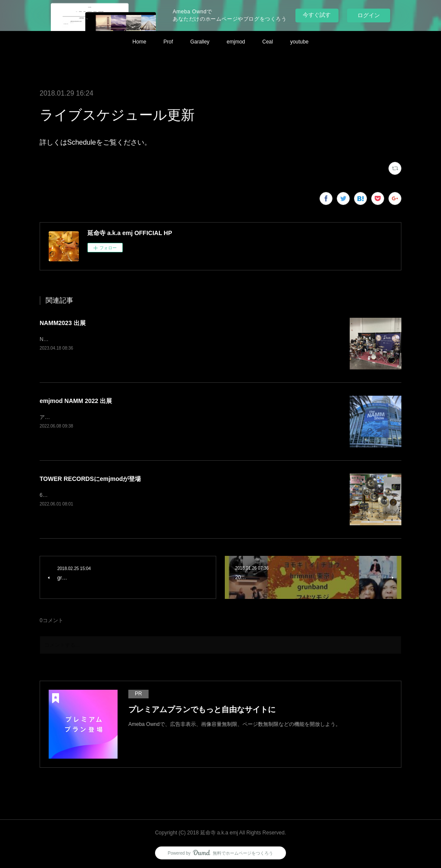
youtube (300, 42)
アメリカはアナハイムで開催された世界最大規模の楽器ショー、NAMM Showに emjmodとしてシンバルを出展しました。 (181, 417)
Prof (168, 42)
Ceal (268, 42)
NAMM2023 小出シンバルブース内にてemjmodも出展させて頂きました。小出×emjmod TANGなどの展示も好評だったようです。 (190, 339)
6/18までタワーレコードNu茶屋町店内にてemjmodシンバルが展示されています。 (135, 495)
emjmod (236, 42)
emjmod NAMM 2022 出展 (76, 401)
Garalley (200, 42)
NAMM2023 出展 (63, 323)
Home (140, 42)
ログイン (369, 15)
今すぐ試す (317, 15)
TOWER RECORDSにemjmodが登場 (90, 479)
